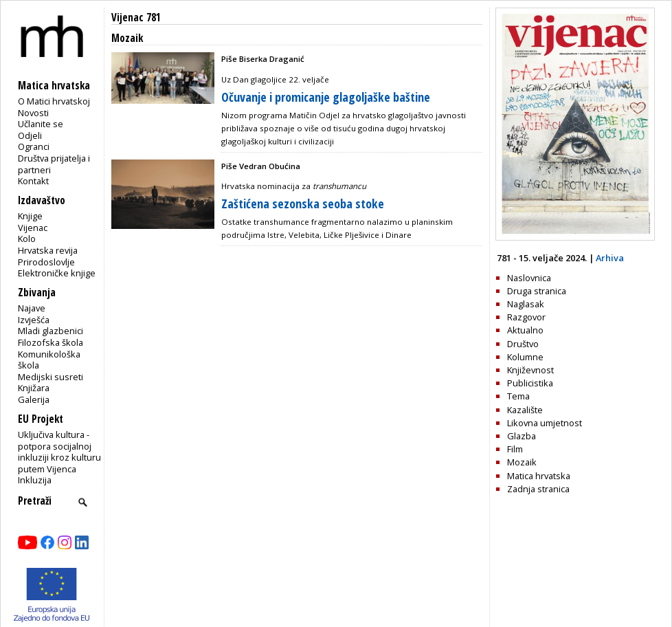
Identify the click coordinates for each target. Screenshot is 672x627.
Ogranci (34, 146)
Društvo (523, 344)
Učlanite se (41, 124)
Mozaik (522, 462)
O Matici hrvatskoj (54, 101)
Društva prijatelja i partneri (54, 164)
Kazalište (525, 410)
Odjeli (30, 135)
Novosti (33, 113)
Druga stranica (537, 291)
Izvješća (34, 320)
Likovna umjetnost (545, 423)
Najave (32, 308)
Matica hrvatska (539, 476)
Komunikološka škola (49, 360)
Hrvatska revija (48, 250)
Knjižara (34, 388)
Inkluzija (35, 480)
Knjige (30, 216)
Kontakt (33, 181)
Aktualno (525, 330)
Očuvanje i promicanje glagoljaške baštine (326, 97)
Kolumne (525, 357)
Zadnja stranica (538, 489)
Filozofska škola (51, 342)
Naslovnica (529, 278)
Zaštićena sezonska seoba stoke (303, 203)
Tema (518, 396)
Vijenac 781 (136, 18)
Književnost (530, 370)
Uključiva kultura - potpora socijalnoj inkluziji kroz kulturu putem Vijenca (59, 452)
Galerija (34, 399)
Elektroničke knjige (57, 273)
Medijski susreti (51, 377)
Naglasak (526, 304)
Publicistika (530, 383)
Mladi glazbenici (51, 331)
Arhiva (610, 258)
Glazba (522, 436)
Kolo (27, 239)
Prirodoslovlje (46, 262)
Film (515, 449)
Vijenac (33, 228)
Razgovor (526, 317)
